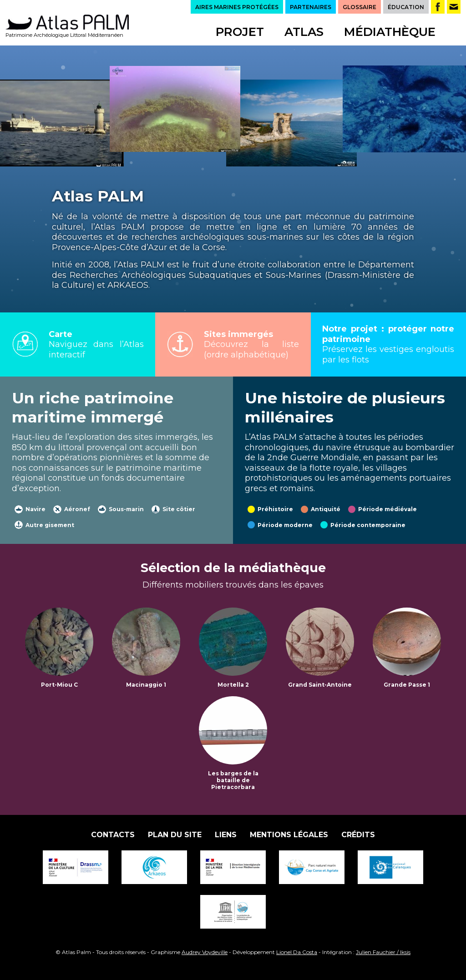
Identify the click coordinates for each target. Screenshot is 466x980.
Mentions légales (289, 835)
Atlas (304, 32)
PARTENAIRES (311, 7)
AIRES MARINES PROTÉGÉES (237, 7)
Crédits (358, 835)
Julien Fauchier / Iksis (383, 952)
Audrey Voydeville (205, 952)
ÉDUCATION (406, 7)
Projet (240, 32)
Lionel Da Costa (297, 952)
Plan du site (175, 835)
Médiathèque (390, 32)
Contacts (113, 835)
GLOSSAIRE (360, 7)
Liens (226, 835)
